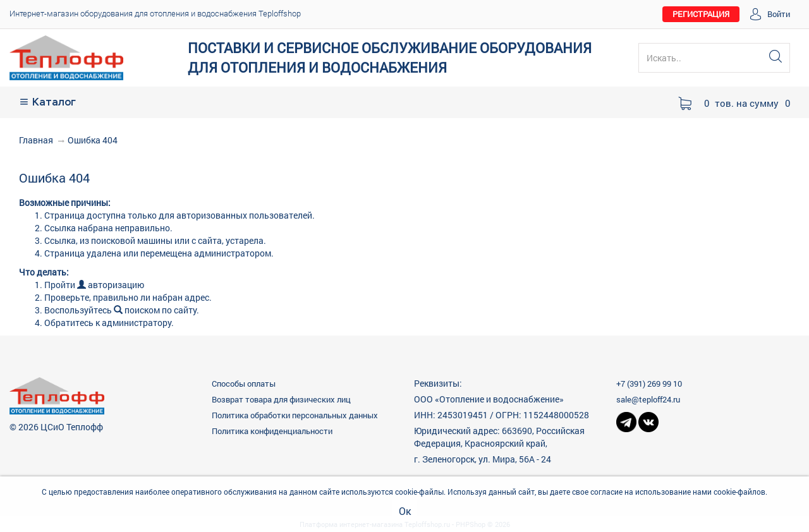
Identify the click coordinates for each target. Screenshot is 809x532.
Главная (36, 140)
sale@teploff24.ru (648, 399)
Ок (405, 511)
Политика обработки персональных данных (295, 415)
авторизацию (111, 285)
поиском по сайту (155, 310)
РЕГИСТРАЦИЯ (701, 14)
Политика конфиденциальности (272, 431)
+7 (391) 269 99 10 (649, 384)
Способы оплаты (244, 384)
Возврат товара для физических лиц (281, 399)
